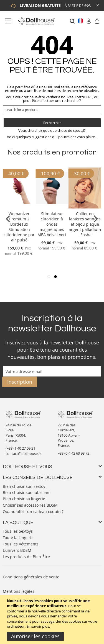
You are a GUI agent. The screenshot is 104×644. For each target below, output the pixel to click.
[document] (53, 619)
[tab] (52, 467)
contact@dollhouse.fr (23, 454)
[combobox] (52, 110)
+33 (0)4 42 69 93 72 (73, 453)
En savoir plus (38, 626)
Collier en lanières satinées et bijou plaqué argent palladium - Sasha (85, 224)
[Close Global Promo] (97, 5)
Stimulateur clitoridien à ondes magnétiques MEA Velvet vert (52, 224)
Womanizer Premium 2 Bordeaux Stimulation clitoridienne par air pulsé (19, 227)
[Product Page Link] (19, 207)
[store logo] (36, 21)
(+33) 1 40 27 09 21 (20, 448)
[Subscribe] (20, 382)
